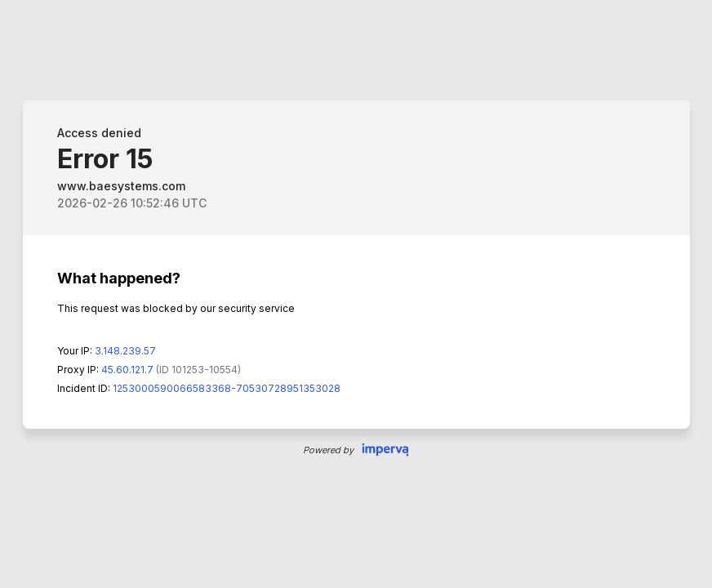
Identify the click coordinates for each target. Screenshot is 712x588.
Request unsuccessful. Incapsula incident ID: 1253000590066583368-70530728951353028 (356, 294)
